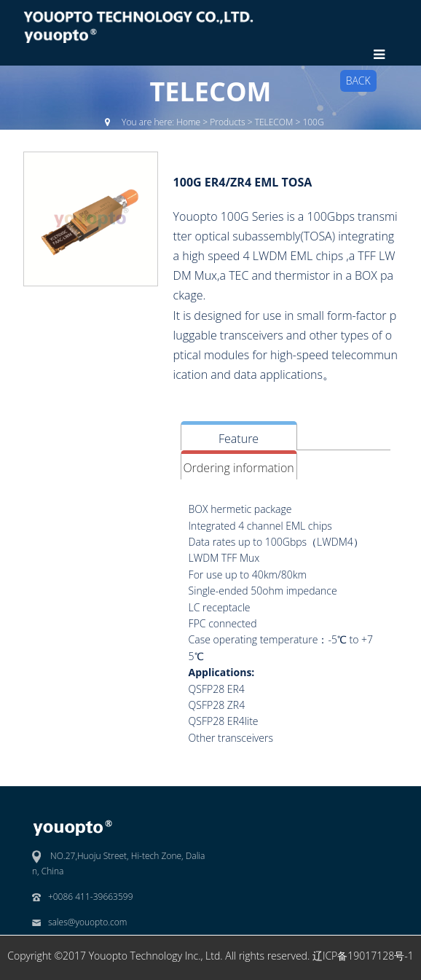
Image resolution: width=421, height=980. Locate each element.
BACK (358, 81)
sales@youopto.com (88, 922)
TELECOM (274, 122)
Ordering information (238, 468)
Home (188, 122)
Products (227, 122)
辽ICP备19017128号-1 (363, 956)
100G (313, 122)
